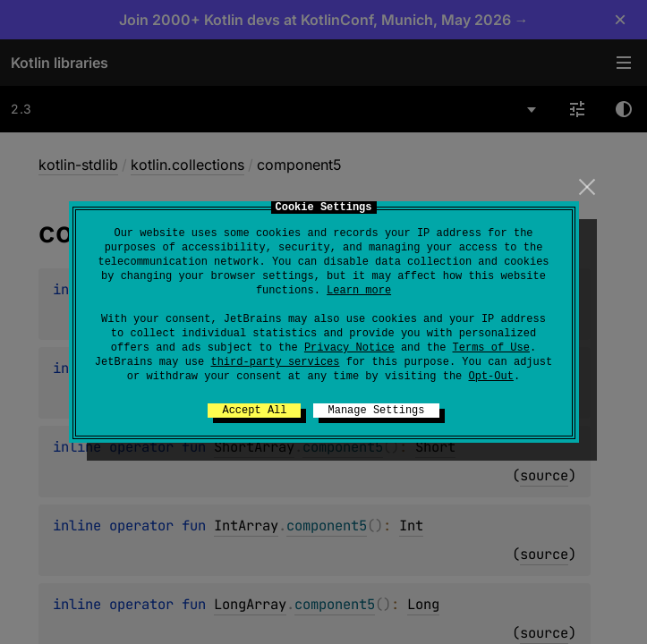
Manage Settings (376, 411)
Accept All (254, 411)
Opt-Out (491, 377)
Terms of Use (491, 348)
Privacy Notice (349, 348)
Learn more (359, 291)
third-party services (275, 362)
